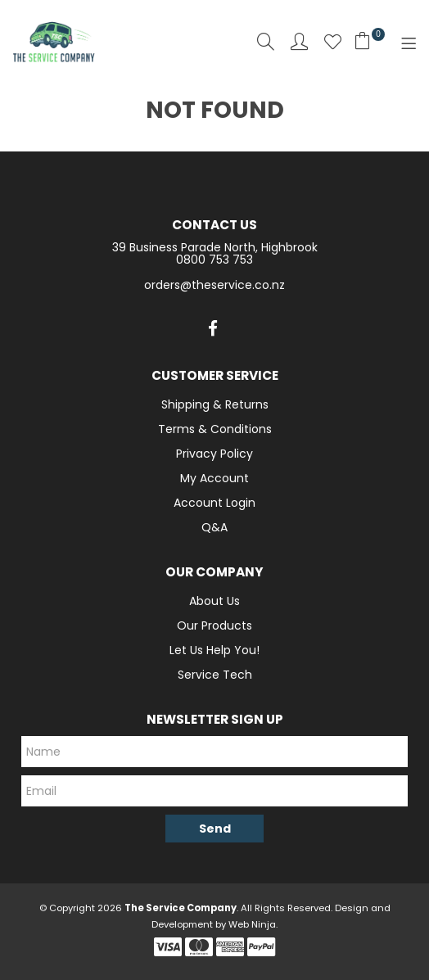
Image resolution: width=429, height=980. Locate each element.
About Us (214, 601)
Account (299, 41)
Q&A (214, 527)
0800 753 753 (214, 260)
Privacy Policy (214, 454)
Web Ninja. (253, 924)
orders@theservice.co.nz (214, 285)
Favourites (333, 41)
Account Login (214, 503)
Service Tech (215, 675)
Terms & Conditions (215, 429)
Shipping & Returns (215, 404)
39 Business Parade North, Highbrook (215, 247)
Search (266, 41)
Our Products (214, 625)
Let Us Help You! (214, 650)
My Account (214, 478)
